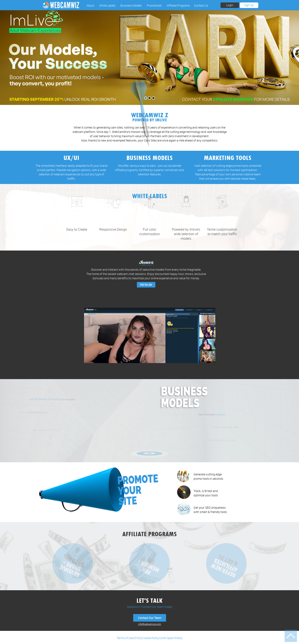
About (90, 5)
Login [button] (230, 5)
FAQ (138, 638)
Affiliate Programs (178, 5)
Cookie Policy (151, 638)
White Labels (107, 5)
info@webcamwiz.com (150, 624)
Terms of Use (125, 638)
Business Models (131, 5)
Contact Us (201, 5)
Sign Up (249, 5)
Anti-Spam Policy (172, 638)
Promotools (154, 5)
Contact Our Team (150, 618)
